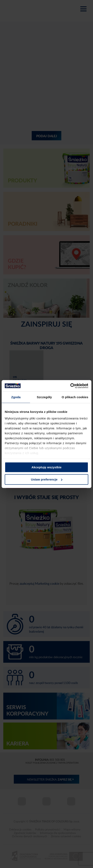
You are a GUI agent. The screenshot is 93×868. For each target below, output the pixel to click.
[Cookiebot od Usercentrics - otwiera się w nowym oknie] (70, 386)
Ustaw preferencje (47, 479)
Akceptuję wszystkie (46, 467)
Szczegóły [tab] (44, 397)
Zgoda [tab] (16, 397)
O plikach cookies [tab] (75, 397)
